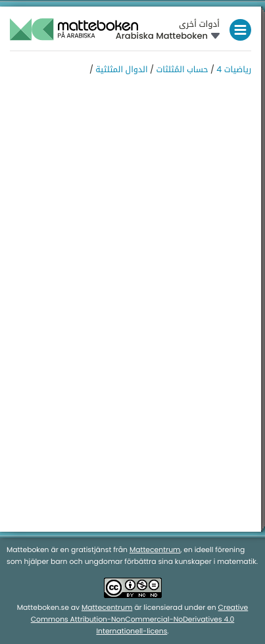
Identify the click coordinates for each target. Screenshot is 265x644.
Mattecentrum (155, 550)
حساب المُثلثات (182, 70)
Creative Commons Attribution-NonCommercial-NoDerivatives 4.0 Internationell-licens (140, 619)
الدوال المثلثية (121, 70)
